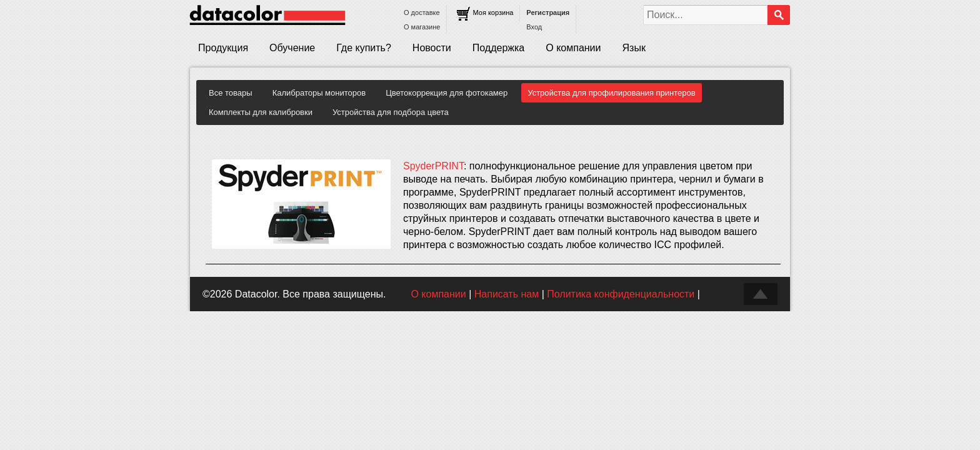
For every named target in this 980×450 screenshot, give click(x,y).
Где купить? (364, 48)
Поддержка (498, 48)
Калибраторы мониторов (319, 93)
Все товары (231, 93)
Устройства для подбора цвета (391, 112)
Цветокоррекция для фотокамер (447, 93)
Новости (432, 48)
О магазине (422, 27)
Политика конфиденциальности (621, 294)
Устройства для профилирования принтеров (611, 93)
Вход (534, 27)
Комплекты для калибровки (261, 112)
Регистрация (548, 12)
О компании (573, 48)
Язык (634, 48)
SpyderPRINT (433, 166)
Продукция (223, 48)
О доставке (422, 12)
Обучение (292, 48)
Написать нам (507, 294)
